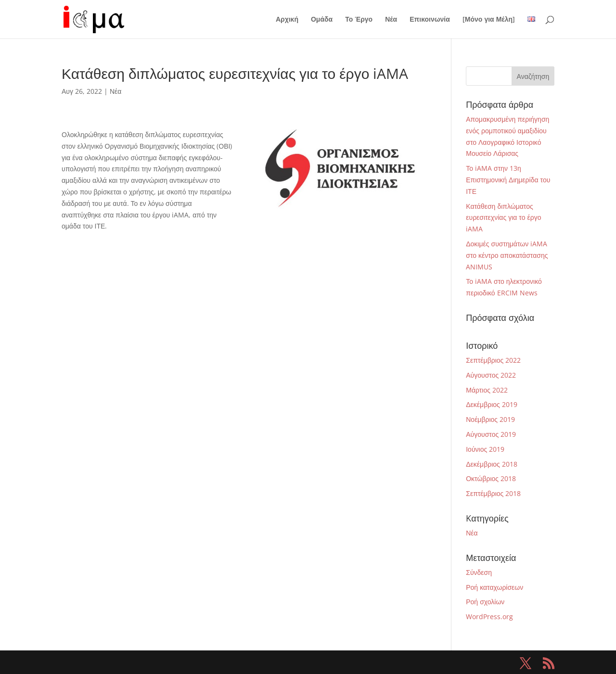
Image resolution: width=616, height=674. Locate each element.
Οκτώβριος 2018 (491, 478)
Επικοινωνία (430, 20)
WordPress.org (489, 617)
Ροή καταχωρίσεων (494, 587)
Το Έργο (359, 20)
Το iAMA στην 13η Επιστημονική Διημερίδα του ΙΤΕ (508, 180)
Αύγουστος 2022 (491, 375)
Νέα (391, 20)
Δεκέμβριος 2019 (492, 404)
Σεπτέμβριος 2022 (493, 360)
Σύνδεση (479, 572)
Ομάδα (322, 20)
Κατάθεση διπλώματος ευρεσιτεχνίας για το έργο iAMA (503, 218)
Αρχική (287, 20)
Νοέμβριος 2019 (490, 419)
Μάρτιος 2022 (487, 390)
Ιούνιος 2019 (485, 449)
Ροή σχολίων (485, 602)
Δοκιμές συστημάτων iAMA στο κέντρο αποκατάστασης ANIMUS (507, 255)
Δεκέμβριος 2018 (492, 464)
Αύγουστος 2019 (491, 434)
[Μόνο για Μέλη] (489, 20)
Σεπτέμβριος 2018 (493, 493)
